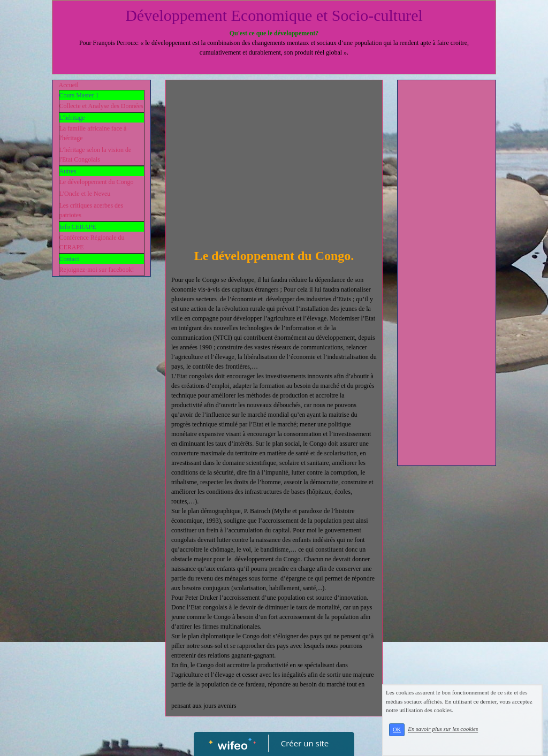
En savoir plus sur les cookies (443, 729)
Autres (68, 171)
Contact (69, 259)
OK (397, 730)
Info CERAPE (78, 227)
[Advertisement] (274, 166)
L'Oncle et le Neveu (85, 194)
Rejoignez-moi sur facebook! (97, 270)
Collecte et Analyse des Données (101, 106)
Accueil (69, 85)
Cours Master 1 (79, 95)
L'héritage (72, 118)
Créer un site (305, 743)
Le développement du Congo (97, 182)
